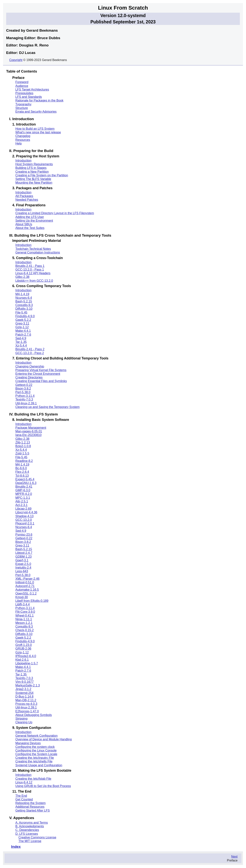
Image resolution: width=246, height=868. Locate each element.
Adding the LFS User (30, 217)
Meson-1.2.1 (24, 623)
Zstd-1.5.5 (22, 453)
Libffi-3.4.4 (22, 604)
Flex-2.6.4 (22, 472)
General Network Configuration (37, 736)
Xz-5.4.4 (21, 346)
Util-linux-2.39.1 (26, 403)
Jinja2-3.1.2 (23, 689)
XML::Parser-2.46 (27, 579)
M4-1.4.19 (22, 294)
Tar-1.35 (21, 342)
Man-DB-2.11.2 (26, 700)
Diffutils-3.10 (24, 309)
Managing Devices (28, 743)
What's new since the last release (38, 132)
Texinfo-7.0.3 (24, 399)
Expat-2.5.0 (23, 564)
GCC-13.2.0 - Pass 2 (30, 353)
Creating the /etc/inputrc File (35, 758)
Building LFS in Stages (31, 168)
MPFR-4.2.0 (24, 494)
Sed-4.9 (21, 338)
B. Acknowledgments (30, 826)
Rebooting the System (30, 803)
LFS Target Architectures (32, 90)
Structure (22, 108)
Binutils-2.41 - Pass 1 (30, 266)
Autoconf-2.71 (25, 586)
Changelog (23, 136)
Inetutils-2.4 (23, 568)
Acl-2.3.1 (21, 505)
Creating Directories (29, 377)
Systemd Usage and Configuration (39, 765)
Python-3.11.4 (25, 396)
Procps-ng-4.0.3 (26, 704)
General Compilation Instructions (38, 252)
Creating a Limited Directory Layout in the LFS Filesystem (55, 213)
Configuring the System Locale (36, 754)
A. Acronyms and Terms (32, 823)
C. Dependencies (27, 830)
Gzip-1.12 (22, 327)
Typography (23, 104)
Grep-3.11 (22, 323)
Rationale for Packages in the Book (39, 100)
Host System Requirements (34, 164)
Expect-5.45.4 (25, 479)
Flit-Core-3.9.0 (25, 612)
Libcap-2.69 (23, 509)
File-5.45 (21, 313)
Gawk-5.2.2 (23, 320)
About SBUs (24, 224)
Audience (22, 86)
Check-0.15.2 (25, 630)
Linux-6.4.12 (24, 782)
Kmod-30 (22, 597)
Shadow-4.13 (24, 516)
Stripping (21, 719)
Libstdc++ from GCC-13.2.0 (34, 281)
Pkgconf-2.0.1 (25, 523)
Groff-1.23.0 (24, 645)
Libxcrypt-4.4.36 (26, 512)
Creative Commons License (37, 837)
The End (21, 796)
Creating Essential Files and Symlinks (41, 381)
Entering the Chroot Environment (38, 374)
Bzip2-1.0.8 (23, 446)
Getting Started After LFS (33, 811)
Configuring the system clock (35, 747)
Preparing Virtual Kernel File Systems (41, 370)
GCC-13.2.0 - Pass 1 (30, 270)
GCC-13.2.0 (24, 520)
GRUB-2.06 (23, 649)
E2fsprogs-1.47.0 (27, 711)
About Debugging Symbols (34, 715)
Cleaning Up (24, 722)
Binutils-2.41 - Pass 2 (30, 349)
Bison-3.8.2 (23, 389)
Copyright (16, 60)
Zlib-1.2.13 (23, 442)
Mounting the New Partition (34, 183)
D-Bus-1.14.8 (24, 697)
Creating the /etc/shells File (34, 761)
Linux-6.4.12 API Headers (33, 273)
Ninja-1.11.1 (24, 619)
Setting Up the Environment (34, 221)
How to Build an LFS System (35, 129)
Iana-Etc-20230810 (28, 435)
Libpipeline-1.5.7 (27, 663)
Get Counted (24, 799)
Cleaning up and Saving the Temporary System (47, 407)
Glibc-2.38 (22, 277)
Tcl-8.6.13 (22, 476)
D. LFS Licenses (27, 834)
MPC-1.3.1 (23, 498)
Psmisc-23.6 (24, 535)
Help (19, 143)
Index (16, 847)
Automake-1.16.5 (27, 590)
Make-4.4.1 (23, 331)
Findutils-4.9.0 (25, 316)
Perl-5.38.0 (23, 392)
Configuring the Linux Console (36, 750)
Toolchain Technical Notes (33, 249)
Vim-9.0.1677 (25, 682)
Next (234, 857)
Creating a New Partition (32, 172)
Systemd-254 (24, 693)
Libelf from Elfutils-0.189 (32, 601)
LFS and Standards (29, 97)
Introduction (23, 161)
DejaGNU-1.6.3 (26, 483)
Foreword (22, 82)
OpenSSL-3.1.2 (26, 593)
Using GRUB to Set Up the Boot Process (43, 786)
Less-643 (22, 571)
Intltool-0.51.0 (25, 582)
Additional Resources (30, 807)
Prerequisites (24, 93)
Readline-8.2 (24, 461)
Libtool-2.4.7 (24, 553)
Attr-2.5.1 (22, 501)
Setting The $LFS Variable (33, 179)
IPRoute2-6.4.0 (26, 656)
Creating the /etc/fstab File (33, 779)
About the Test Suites (30, 228)
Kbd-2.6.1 (22, 660)
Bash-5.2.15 (24, 301)
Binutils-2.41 (24, 487)
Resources (23, 140)
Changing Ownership (30, 366)
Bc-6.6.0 (21, 468)
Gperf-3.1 (22, 560)
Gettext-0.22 (24, 385)
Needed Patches (27, 200)
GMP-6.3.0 (23, 490)
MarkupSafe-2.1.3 (28, 685)
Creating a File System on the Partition (42, 175)
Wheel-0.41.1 (25, 616)
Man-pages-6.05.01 (29, 431)
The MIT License (30, 841)
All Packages (24, 196)
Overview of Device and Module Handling (44, 739)
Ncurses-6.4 (24, 298)
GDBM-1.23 (23, 557)
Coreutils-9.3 (24, 305)
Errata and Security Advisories (36, 112)
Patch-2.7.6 (23, 335)
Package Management (31, 428)
